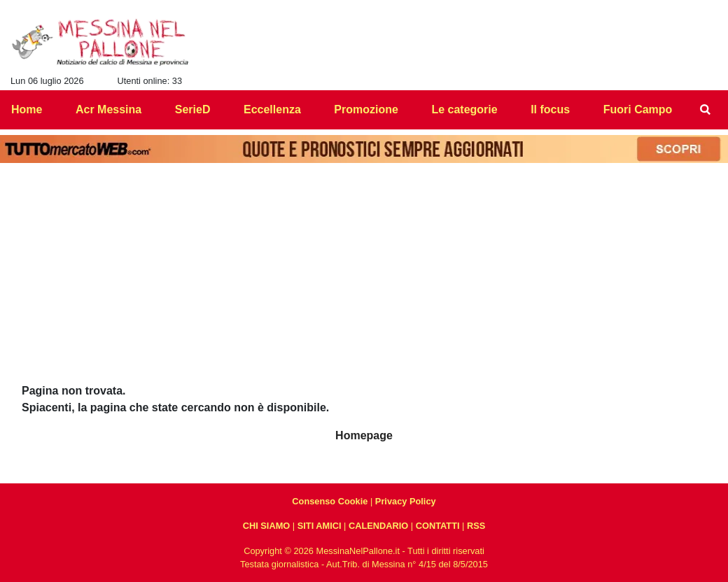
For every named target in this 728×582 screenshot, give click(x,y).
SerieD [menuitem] (193, 109)
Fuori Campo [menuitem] (638, 109)
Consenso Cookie (330, 501)
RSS (476, 526)
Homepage (364, 435)
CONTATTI (438, 526)
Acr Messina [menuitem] (108, 109)
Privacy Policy (406, 501)
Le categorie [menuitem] (464, 109)
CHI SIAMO (267, 526)
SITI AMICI (320, 526)
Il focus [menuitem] (550, 109)
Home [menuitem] (27, 109)
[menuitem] (706, 110)
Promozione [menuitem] (366, 109)
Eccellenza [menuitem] (272, 109)
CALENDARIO (378, 526)
